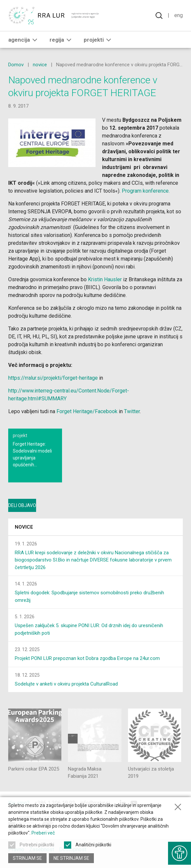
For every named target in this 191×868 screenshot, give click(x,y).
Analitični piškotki (93, 845)
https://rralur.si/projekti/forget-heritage (53, 378)
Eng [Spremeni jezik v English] (179, 15)
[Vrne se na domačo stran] (54, 15)
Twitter (132, 411)
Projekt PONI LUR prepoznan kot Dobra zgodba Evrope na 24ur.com (87, 658)
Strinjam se (27, 858)
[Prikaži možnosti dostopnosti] (180, 853)
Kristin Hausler (105, 279)
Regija (62, 40)
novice (40, 65)
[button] (35, 40)
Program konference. (146, 191)
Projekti (99, 40)
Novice (24, 527)
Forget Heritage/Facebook (87, 411)
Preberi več (43, 833)
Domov (16, 65)
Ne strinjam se (71, 858)
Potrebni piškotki (37, 845)
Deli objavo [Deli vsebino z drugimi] (22, 505)
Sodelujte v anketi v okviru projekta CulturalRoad (66, 684)
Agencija (24, 40)
